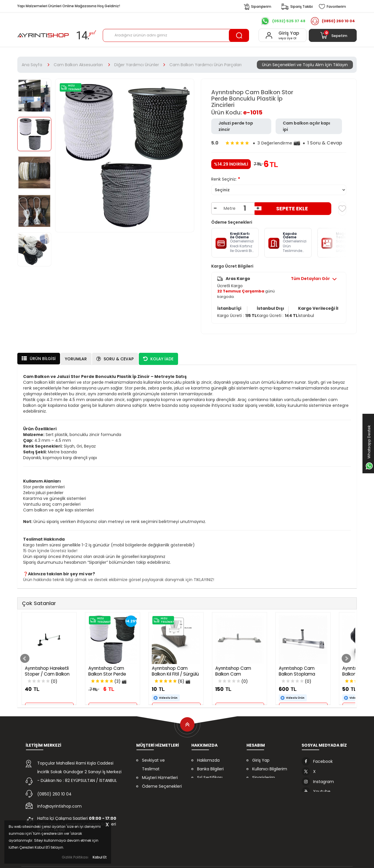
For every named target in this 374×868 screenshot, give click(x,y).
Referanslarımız (144, 21)
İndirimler (177, 21)
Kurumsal (113, 21)
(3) (109, 678)
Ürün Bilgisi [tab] (39, 355)
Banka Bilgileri (210, 766)
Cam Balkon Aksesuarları (78, 65)
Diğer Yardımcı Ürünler (137, 65)
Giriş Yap (261, 757)
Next (346, 655)
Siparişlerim (264, 774)
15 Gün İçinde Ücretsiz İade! (50, 548)
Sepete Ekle (292, 208)
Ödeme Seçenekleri (162, 783)
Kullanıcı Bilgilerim (270, 766)
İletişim (238, 21)
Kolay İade (158, 356)
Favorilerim (263, 783)
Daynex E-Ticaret (168, 859)
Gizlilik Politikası (75, 857)
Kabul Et (100, 857)
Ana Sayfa (32, 65)
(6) (172, 678)
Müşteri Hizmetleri (160, 774)
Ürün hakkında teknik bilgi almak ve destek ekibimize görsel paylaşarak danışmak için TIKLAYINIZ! (119, 576)
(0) (43, 678)
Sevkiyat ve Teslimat (153, 761)
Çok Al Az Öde (209, 21)
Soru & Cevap (115, 356)
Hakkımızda (208, 757)
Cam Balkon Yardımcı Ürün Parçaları (205, 65)
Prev (25, 655)
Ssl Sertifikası (210, 774)
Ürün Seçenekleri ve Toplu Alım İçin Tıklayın (305, 65)
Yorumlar (76, 356)
